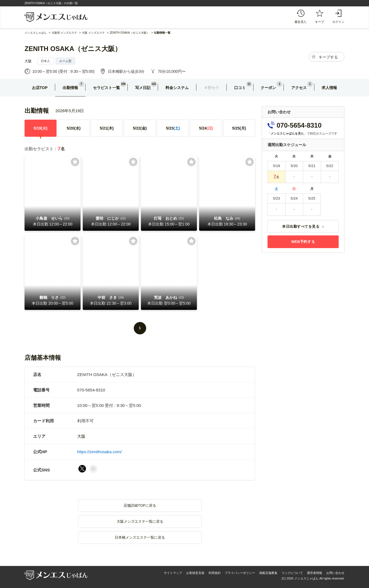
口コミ (240, 88)
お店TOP (40, 88)
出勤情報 (70, 88)
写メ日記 (143, 88)
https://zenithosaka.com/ (100, 452)
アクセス (299, 88)
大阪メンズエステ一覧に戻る (140, 521)
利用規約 (215, 573)
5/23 (173, 128)
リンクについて (292, 573)
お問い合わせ (335, 573)
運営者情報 (315, 573)
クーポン (268, 88)
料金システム (177, 88)
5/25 (239, 128)
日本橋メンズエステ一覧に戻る (140, 537)
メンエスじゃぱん (36, 33)
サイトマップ (173, 573)
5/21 (107, 128)
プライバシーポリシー (240, 573)
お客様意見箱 (195, 573)
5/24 (206, 128)
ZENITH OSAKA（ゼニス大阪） (73, 49)
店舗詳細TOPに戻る (140, 505)
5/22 (140, 128)
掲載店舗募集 (268, 573)
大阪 (28, 61)
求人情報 (329, 88)
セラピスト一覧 (106, 88)
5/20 (74, 128)
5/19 (41, 128)
